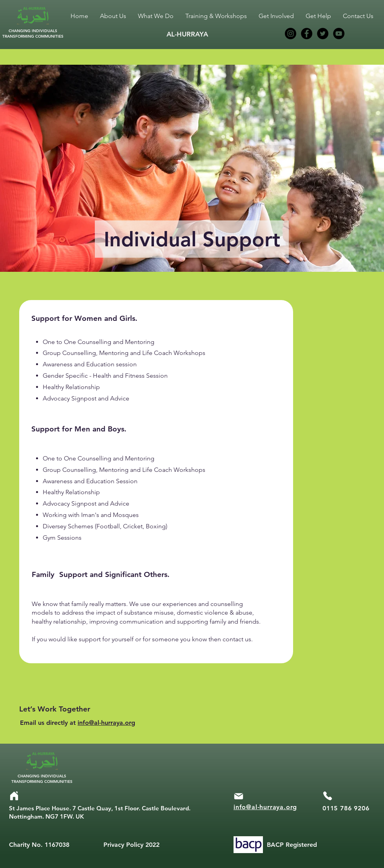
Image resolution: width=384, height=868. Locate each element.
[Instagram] (291, 34)
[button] (156, 16)
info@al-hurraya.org (106, 723)
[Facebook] (307, 34)
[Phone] (328, 796)
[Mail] (239, 796)
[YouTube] (339, 34)
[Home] (14, 796)
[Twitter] (323, 34)
